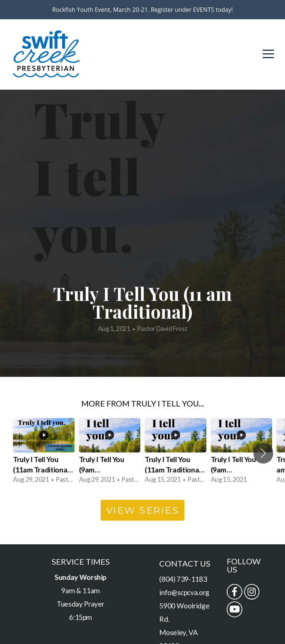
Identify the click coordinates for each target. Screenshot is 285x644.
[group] (44, 454)
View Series (143, 510)
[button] (263, 453)
